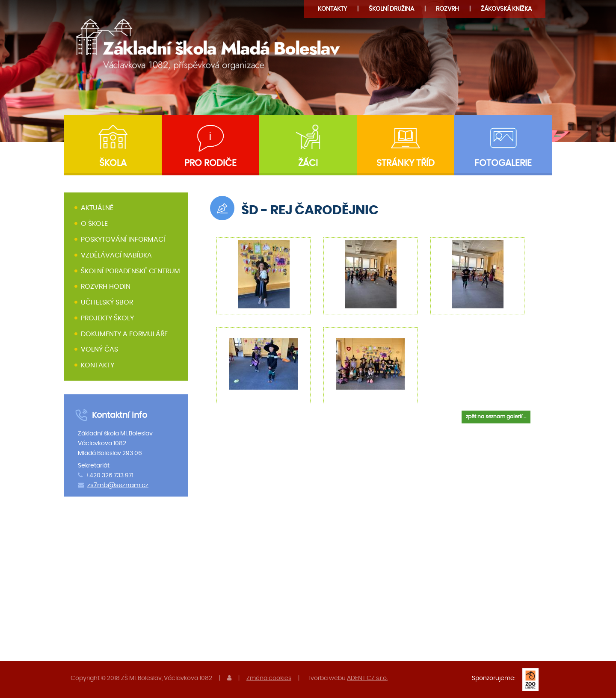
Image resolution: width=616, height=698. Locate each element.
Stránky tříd (406, 163)
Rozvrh (447, 9)
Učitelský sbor (107, 302)
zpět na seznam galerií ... (496, 417)
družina (391, 9)
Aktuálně (97, 208)
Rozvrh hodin (106, 287)
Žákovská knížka (506, 9)
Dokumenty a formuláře (124, 334)
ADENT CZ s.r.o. (367, 678)
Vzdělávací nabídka (116, 255)
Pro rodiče (210, 163)
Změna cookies (269, 678)
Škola (113, 163)
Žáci (308, 163)
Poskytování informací (123, 240)
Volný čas (99, 350)
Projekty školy (107, 318)
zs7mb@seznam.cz (118, 485)
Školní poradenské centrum (130, 271)
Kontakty (332, 9)
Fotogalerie (503, 163)
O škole (94, 224)
